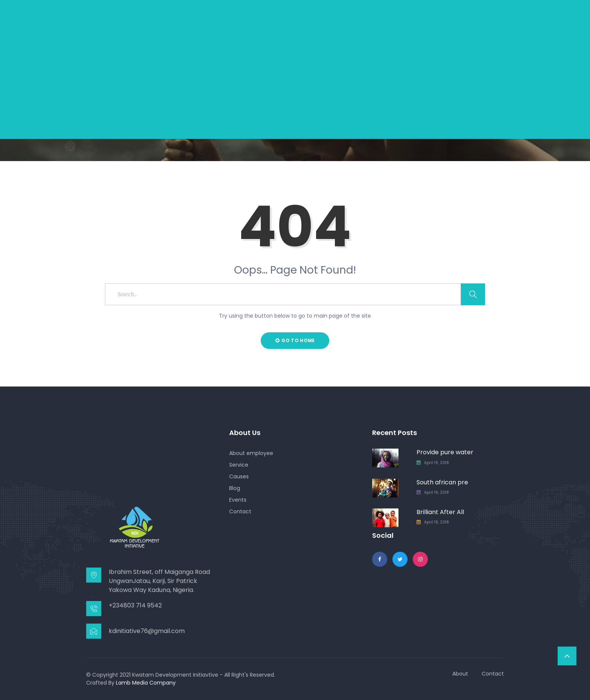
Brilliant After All (440, 512)
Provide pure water (445, 452)
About (460, 674)
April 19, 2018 (436, 463)
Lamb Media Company (146, 683)
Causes (239, 476)
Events (238, 500)
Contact (240, 511)
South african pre (442, 482)
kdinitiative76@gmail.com (147, 631)
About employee (251, 453)
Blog (235, 488)
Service (239, 465)
